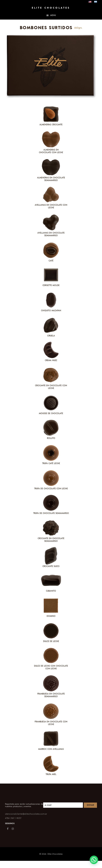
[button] (94, 860)
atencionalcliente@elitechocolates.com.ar (26, 814)
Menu (53, 15)
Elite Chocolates (51, 8)
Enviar (90, 805)
